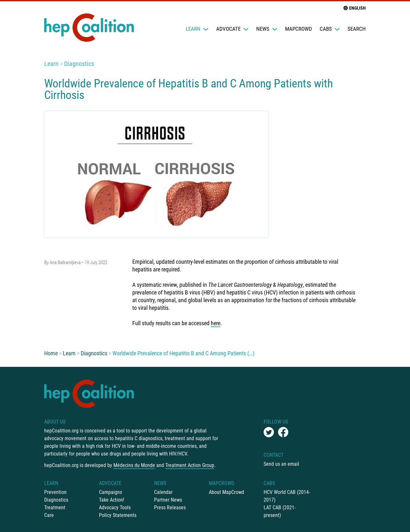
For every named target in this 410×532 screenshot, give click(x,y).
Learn (197, 29)
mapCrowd (299, 29)
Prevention (55, 492)
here (216, 323)
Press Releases (170, 508)
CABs (330, 29)
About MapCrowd (226, 492)
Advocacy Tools (115, 508)
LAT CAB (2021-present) (280, 511)
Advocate (232, 29)
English (354, 8)
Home (51, 353)
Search (357, 29)
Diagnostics (79, 64)
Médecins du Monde (134, 465)
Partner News (168, 500)
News (267, 29)
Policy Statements (118, 515)
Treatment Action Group (190, 465)
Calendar (163, 492)
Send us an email (281, 464)
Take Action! (112, 500)
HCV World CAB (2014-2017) (287, 496)
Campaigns (111, 492)
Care (49, 515)
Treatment (55, 508)
